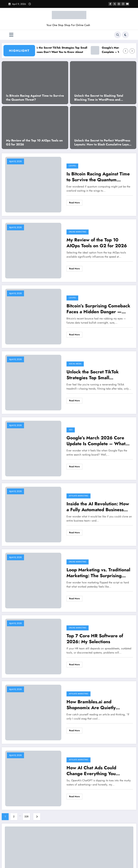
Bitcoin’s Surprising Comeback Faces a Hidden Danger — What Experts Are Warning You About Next (99, 309)
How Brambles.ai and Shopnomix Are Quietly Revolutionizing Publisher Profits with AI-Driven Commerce (93, 705)
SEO (71, 430)
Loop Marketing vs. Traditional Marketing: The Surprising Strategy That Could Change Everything (98, 573)
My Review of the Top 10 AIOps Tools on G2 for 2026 (34, 142)
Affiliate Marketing (78, 496)
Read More (74, 203)
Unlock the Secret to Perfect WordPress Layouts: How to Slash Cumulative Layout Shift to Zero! (103, 142)
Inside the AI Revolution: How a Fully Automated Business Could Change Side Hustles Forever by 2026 (98, 507)
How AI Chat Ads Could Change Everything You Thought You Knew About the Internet (97, 771)
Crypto (72, 166)
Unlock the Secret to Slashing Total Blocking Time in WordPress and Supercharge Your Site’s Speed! (99, 98)
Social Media (75, 364)
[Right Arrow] (132, 51)
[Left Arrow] (126, 51)
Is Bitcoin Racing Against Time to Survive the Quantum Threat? (35, 98)
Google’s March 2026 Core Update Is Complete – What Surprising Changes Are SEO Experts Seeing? (97, 441)
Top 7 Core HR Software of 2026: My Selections (95, 639)
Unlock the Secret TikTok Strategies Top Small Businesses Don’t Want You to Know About (64, 50)
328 (26, 816)
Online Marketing (78, 232)
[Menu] (11, 35)
